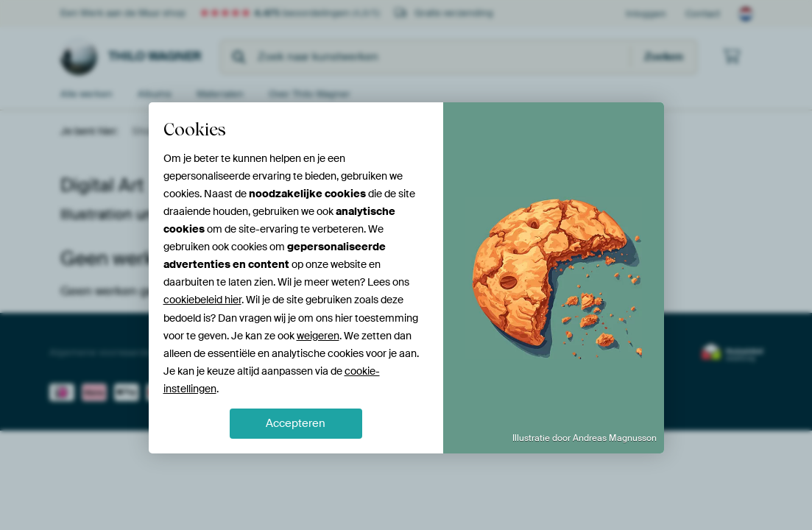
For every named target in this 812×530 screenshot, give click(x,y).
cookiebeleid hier (202, 300)
